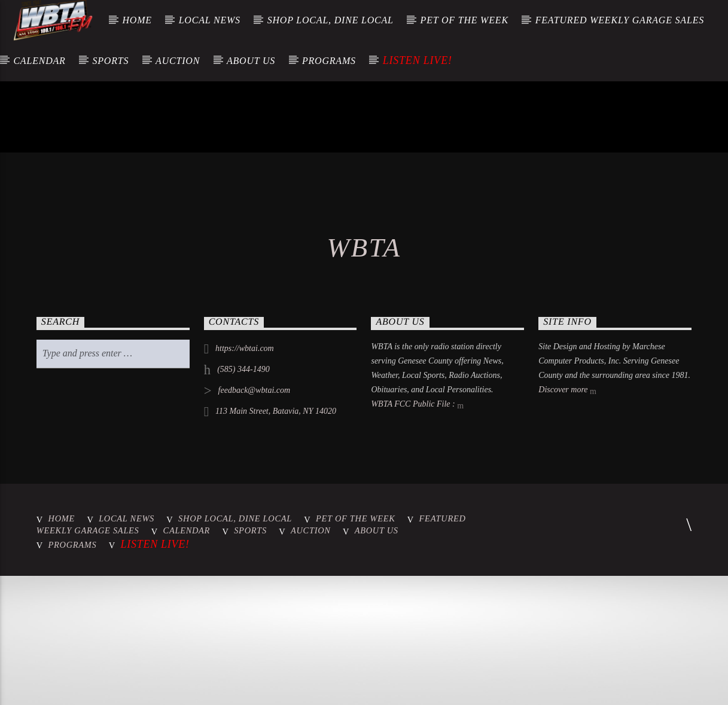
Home (137, 20)
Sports (110, 61)
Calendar (39, 61)
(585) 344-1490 (243, 551)
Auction (178, 61)
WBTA (364, 429)
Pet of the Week (464, 20)
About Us (251, 61)
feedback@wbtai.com (255, 572)
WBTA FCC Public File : (417, 587)
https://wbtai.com (245, 530)
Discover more (567, 573)
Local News (210, 20)
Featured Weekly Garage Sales (620, 20)
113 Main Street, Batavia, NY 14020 (276, 593)
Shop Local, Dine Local (331, 20)
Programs (329, 61)
